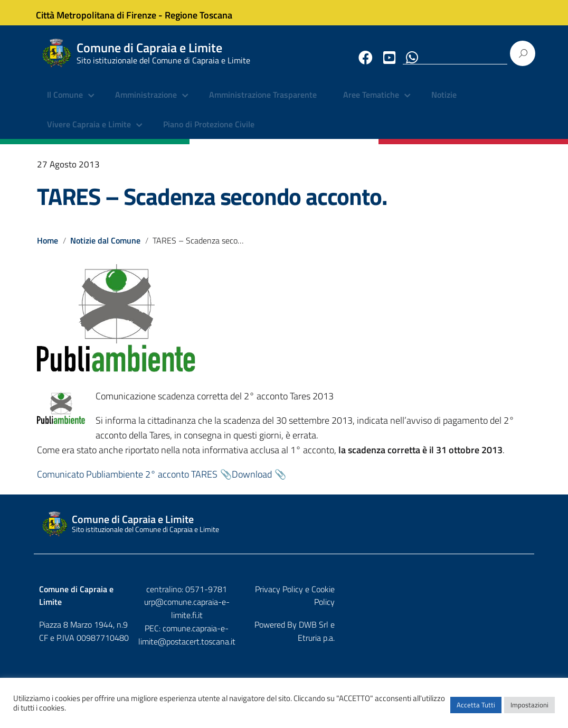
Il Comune (65, 103)
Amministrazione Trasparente (263, 103)
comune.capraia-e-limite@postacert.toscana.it (284, 629)
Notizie (444, 103)
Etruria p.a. (510, 619)
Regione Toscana (206, 12)
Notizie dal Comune (106, 248)
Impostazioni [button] (529, 710)
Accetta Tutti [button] (476, 710)
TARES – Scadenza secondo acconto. (212, 204)
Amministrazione (146, 103)
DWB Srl (469, 619)
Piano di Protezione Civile (209, 132)
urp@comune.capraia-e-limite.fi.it (284, 610)
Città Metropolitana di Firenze (103, 12)
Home (48, 248)
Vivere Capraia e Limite (89, 132)
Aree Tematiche (371, 103)
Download (252, 482)
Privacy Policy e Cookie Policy (478, 596)
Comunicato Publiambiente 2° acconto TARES (127, 482)
